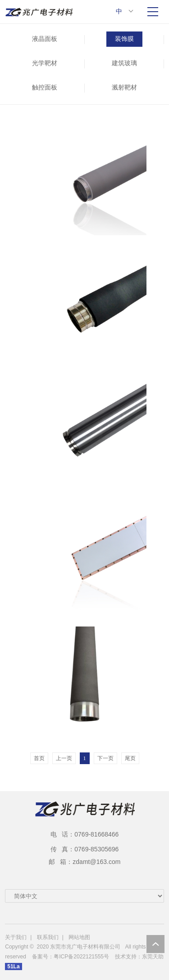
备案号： (43, 957)
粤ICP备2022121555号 (81, 957)
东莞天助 (153, 957)
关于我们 (16, 937)
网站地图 (79, 937)
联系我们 (48, 937)
